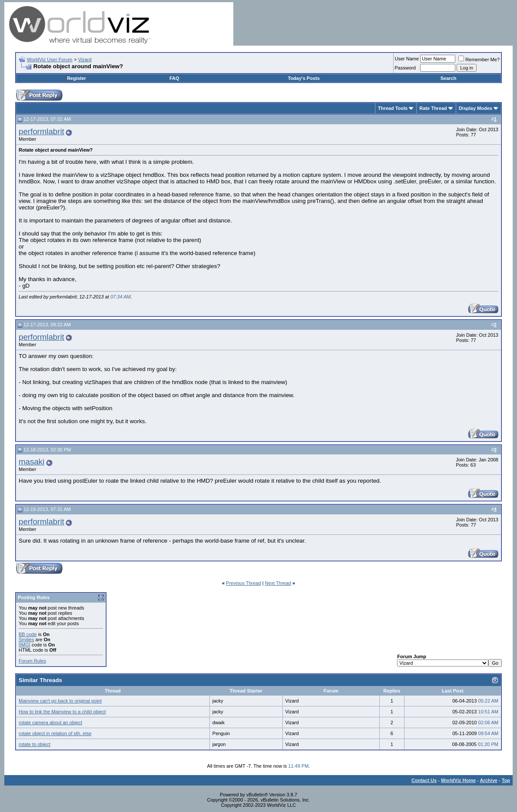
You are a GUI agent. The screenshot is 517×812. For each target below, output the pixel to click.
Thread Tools (393, 108)
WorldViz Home (458, 780)
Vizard (85, 60)
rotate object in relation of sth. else (55, 733)
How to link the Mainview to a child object (62, 712)
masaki (31, 462)
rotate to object (35, 744)
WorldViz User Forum (50, 60)
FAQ (174, 78)
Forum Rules (32, 661)
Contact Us (424, 780)
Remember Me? (479, 60)
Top (506, 780)
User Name (407, 59)
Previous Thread (244, 583)
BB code (28, 634)
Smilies (26, 640)
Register (76, 78)
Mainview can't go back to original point (60, 701)
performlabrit (41, 131)
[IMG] (25, 645)
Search (449, 78)
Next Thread (278, 583)
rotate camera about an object (50, 723)
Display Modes (476, 108)
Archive (489, 780)
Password (405, 68)
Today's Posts (304, 78)
